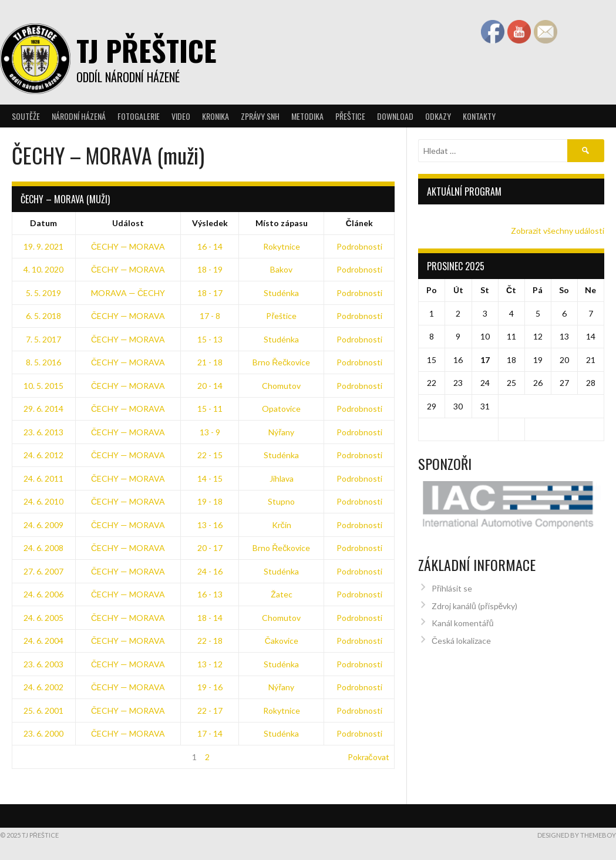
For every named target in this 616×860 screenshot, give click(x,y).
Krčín (282, 525)
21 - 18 (210, 362)
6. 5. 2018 (43, 316)
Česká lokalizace (461, 635)
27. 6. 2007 (43, 571)
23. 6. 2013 (43, 432)
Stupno (281, 501)
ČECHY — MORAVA (128, 246)
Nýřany (281, 432)
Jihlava (282, 478)
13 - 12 (210, 664)
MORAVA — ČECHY (128, 293)
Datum (43, 223)
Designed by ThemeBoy (577, 835)
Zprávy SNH (260, 116)
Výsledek (210, 223)
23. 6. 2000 (43, 733)
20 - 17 (210, 548)
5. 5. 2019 (43, 293)
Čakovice (282, 641)
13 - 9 (210, 432)
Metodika (307, 116)
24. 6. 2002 (43, 687)
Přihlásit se (452, 583)
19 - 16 (210, 687)
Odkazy (438, 116)
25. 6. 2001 (43, 710)
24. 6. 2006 (43, 594)
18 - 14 (210, 618)
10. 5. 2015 (43, 386)
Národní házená (79, 116)
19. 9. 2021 (43, 246)
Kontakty (479, 116)
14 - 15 (210, 478)
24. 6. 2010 (43, 501)
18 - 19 (210, 269)
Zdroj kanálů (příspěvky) (474, 601)
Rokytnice (282, 246)
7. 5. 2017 (43, 339)
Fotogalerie (139, 116)
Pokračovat (368, 757)
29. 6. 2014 (43, 409)
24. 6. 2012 (43, 455)
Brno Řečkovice (281, 362)
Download (395, 116)
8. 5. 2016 (43, 362)
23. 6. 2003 (43, 664)
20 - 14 (210, 386)
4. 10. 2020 (43, 269)
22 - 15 (210, 455)
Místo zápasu (282, 223)
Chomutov (281, 386)
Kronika (216, 116)
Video (181, 116)
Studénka (281, 293)
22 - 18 (210, 641)
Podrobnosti (359, 246)
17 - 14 (210, 733)
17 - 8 (210, 316)
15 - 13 (210, 339)
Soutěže (26, 116)
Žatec (282, 594)
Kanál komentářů (462, 618)
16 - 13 (210, 594)
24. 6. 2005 (43, 618)
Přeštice (350, 116)
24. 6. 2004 (43, 641)
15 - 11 (210, 409)
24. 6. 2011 (43, 478)
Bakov (281, 269)
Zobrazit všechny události (558, 231)
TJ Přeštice (147, 50)
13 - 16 (210, 525)
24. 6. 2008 (43, 548)
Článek (359, 223)
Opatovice (281, 409)
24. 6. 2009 (43, 525)
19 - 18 (210, 501)
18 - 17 (210, 293)
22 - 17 (210, 710)
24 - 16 (210, 571)
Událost (128, 223)
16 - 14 (210, 246)
